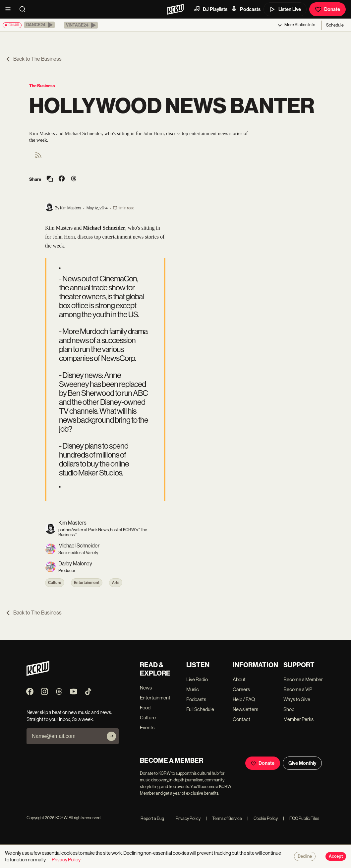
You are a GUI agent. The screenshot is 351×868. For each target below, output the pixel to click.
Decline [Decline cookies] (305, 856)
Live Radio (197, 679)
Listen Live (285, 9)
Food (145, 708)
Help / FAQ (244, 699)
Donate (327, 9)
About (239, 679)
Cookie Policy (263, 818)
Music (193, 689)
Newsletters (245, 709)
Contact (241, 719)
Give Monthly (302, 763)
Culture (55, 583)
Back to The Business (33, 59)
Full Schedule (200, 709)
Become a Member (303, 679)
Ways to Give (297, 699)
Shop (289, 709)
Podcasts (246, 9)
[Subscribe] (111, 736)
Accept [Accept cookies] (336, 856)
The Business (42, 86)
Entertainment (87, 583)
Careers (241, 689)
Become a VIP (298, 689)
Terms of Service (224, 818)
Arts (116, 583)
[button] (39, 25)
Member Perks (298, 719)
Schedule (335, 25)
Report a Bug (152, 818)
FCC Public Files (301, 818)
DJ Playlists (210, 9)
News (146, 688)
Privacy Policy (185, 818)
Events (147, 727)
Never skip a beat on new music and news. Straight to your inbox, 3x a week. (69, 716)
